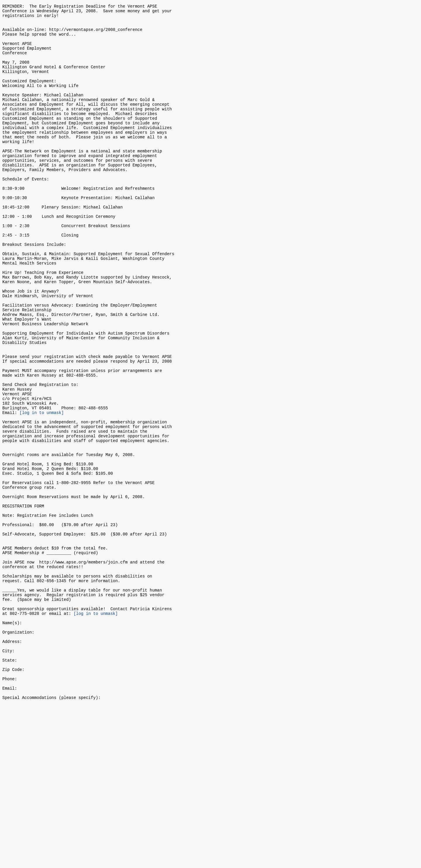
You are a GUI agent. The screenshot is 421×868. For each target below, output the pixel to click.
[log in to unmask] (42, 489)
